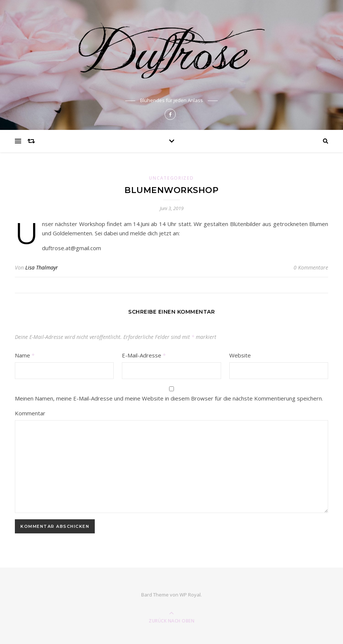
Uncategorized (171, 178)
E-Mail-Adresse (144, 355)
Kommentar (30, 413)
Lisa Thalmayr (42, 267)
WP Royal (190, 595)
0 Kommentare (311, 267)
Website (240, 355)
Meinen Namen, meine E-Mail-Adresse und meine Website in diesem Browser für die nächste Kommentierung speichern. (169, 398)
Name (25, 355)
